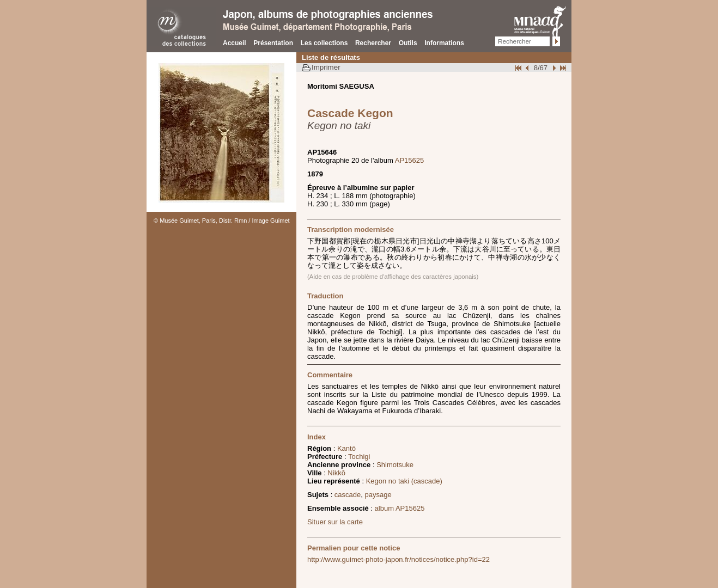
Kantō (346, 448)
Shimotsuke (395, 465)
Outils (408, 43)
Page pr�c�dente (528, 68)
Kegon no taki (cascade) (404, 481)
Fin (562, 68)
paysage (378, 495)
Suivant (553, 68)
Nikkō (336, 473)
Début (519, 68)
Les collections (324, 43)
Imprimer (326, 67)
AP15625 (410, 160)
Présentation (273, 43)
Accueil (235, 43)
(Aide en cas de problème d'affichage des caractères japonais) (393, 277)
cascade (348, 495)
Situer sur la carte (335, 522)
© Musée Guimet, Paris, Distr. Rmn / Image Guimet (222, 220)
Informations (444, 43)
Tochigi (359, 457)
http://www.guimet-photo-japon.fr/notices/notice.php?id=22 (398, 559)
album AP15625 (400, 508)
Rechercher (373, 43)
